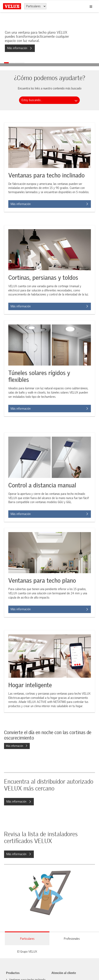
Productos (13, 973)
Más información (19, 48)
